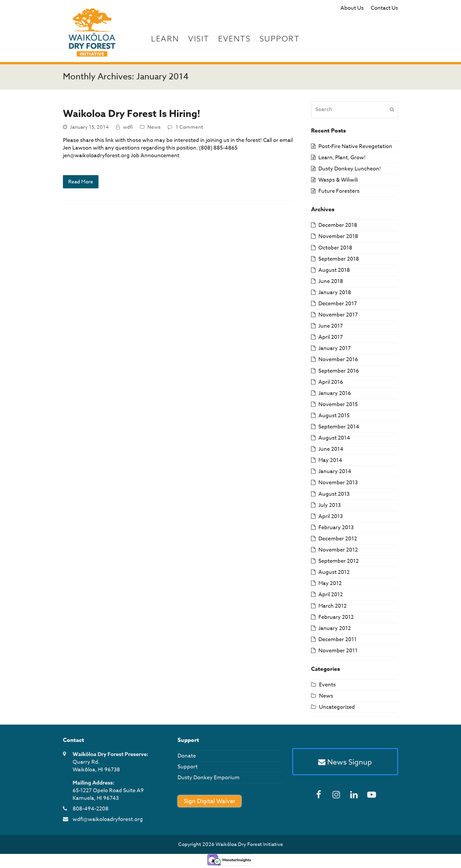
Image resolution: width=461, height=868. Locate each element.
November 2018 (338, 236)
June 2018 (331, 281)
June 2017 (331, 326)
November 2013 (338, 483)
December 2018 (338, 225)
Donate (187, 756)
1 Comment (189, 127)
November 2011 (338, 651)
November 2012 (338, 550)
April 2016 (331, 382)
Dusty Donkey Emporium (209, 778)
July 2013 (330, 505)
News (154, 127)
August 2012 (334, 572)
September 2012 (339, 561)
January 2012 (335, 628)
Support (188, 767)
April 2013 (331, 516)
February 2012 (336, 617)
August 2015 (334, 416)
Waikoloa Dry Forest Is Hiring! (132, 114)
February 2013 (336, 528)
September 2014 (339, 427)
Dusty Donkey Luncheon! (350, 169)
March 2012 (333, 606)
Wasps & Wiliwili (338, 180)
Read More (81, 182)
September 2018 (339, 259)
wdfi (128, 127)
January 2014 (335, 471)
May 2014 (330, 460)
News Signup (345, 762)
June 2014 (331, 449)
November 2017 (338, 315)
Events (327, 685)
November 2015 (338, 404)
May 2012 (330, 583)
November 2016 (338, 360)
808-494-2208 (91, 809)
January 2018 (335, 293)
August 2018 (334, 270)
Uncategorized (337, 707)
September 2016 (339, 371)
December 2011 (338, 640)
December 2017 (338, 304)
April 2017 (331, 337)
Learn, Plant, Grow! (342, 158)
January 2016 (335, 393)
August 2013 (334, 494)
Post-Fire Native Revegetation (355, 146)
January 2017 (335, 348)
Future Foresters (339, 191)
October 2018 (335, 248)
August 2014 (334, 438)
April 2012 (331, 595)
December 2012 (338, 539)
